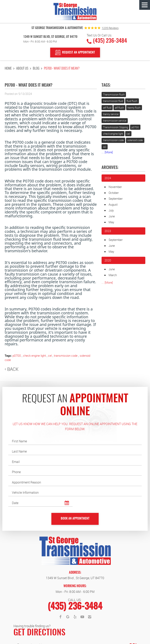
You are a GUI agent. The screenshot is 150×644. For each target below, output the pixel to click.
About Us (22, 69)
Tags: (106, 85)
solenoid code (135, 140)
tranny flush (134, 108)
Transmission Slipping (116, 127)
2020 (108, 260)
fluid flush (132, 101)
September (116, 199)
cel (50, 356)
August (113, 204)
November (115, 187)
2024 (108, 178)
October (114, 193)
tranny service (111, 114)
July (111, 210)
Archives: (110, 168)
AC (105, 147)
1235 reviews (110, 28)
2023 (108, 231)
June (112, 216)
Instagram (90, 617)
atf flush (119, 108)
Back (13, 369)
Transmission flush (114, 94)
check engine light (34, 356)
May (111, 222)
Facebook (60, 617)
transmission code (66, 356)
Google (68, 617)
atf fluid (107, 108)
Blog (36, 69)
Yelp (75, 617)
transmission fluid (113, 101)
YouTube (82, 617)
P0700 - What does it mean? (62, 69)
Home (8, 69)
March (113, 275)
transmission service (115, 121)
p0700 (17, 356)
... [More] (107, 152)
